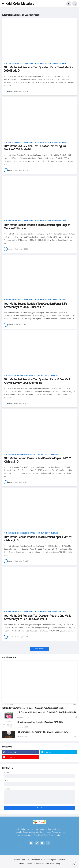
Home (22, 864)
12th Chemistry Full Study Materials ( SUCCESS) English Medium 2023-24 (46, 712)
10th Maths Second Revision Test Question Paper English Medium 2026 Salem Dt (37, 227)
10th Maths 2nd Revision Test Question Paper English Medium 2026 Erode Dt (35, 148)
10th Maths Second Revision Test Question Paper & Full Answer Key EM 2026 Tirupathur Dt (36, 305)
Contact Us (39, 864)
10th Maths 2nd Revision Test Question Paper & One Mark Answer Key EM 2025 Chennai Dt (37, 381)
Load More (38, 649)
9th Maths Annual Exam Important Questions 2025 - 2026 (40, 722)
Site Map (50, 864)
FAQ (58, 864)
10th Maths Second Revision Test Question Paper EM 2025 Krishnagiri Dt (38, 460)
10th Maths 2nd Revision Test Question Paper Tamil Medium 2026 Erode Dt (39, 69)
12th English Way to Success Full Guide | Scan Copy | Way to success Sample (33, 708)
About (29, 864)
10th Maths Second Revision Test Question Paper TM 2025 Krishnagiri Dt (38, 539)
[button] (4, 4)
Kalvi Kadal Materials (20, 4)
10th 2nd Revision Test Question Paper (19, 63)
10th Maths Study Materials (48, 375)
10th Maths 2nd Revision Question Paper (51, 63)
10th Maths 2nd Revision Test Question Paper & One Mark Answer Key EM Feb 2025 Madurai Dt (37, 617)
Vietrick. (62, 860)
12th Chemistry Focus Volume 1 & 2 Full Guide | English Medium (42, 732)
